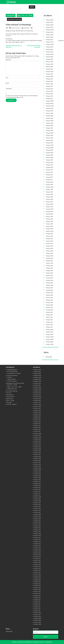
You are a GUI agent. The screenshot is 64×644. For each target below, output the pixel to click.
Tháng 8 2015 (49, 214)
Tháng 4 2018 (49, 158)
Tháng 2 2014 (49, 248)
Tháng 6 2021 (49, 86)
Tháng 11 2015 (49, 207)
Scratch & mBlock (12, 381)
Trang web (9, 89)
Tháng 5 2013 (49, 268)
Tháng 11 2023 (50, 42)
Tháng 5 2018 (49, 155)
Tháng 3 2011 (49, 327)
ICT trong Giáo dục (13, 371)
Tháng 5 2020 (50, 118)
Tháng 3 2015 (49, 226)
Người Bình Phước (12, 389)
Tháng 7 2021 (49, 84)
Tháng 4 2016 (49, 197)
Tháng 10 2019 (50, 133)
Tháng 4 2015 (49, 224)
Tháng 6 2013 (49, 266)
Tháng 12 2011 (49, 305)
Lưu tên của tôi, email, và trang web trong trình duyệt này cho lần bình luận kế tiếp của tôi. (22, 96)
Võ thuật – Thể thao (12, 404)
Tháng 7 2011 (49, 317)
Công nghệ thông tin (12, 370)
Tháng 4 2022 (49, 64)
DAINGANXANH (11, 15)
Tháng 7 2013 (49, 263)
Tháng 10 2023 (50, 44)
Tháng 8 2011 (49, 315)
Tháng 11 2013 (49, 253)
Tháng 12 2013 (50, 251)
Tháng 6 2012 (49, 293)
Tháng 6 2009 (50, 334)
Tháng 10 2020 (50, 106)
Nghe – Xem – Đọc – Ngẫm (15, 387)
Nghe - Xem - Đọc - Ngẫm (25, 15)
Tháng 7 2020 (49, 113)
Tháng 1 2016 (49, 202)
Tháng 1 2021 (49, 99)
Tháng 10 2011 (49, 310)
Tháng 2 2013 (49, 275)
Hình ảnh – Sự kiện (12, 385)
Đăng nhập (49, 357)
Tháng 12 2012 (49, 280)
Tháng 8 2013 (49, 261)
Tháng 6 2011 (49, 320)
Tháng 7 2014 (49, 236)
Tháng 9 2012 (49, 288)
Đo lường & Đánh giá (12, 391)
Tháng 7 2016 (49, 189)
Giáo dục (9, 393)
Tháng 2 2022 (49, 67)
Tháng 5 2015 (49, 221)
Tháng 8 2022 (49, 59)
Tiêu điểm (9, 403)
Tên (7, 78)
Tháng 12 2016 (50, 182)
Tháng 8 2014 (49, 234)
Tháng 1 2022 (49, 69)
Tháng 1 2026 (49, 22)
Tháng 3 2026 (49, 20)
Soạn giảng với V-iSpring (14, 373)
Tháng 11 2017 (49, 165)
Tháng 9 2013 (49, 258)
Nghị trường (10, 399)
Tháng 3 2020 (49, 123)
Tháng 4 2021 (49, 91)
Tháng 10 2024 (50, 30)
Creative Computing (12, 376)
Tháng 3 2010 (49, 332)
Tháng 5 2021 (49, 89)
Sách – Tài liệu (10, 401)
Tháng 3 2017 (49, 175)
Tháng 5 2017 (49, 170)
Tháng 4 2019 (49, 138)
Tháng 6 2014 (49, 239)
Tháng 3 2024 (50, 37)
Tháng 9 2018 (49, 150)
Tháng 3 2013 (49, 273)
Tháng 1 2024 (49, 40)
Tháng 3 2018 (49, 160)
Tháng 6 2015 (49, 219)
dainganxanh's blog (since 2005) (15, 383)
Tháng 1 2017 (49, 180)
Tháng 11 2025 (50, 25)
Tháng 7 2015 (49, 217)
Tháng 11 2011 (49, 307)
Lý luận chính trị (11, 397)
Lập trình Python (12, 379)
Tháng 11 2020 (50, 103)
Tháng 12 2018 (50, 145)
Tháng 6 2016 (49, 192)
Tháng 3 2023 (49, 52)
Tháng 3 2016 (49, 199)
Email (8, 83)
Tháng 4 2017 (49, 172)
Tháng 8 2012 (49, 290)
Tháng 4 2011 (49, 325)
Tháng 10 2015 (50, 209)
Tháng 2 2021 (49, 96)
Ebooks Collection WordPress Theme (25, 642)
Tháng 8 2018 (49, 153)
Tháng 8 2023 (49, 49)
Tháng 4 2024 (50, 35)
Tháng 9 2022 (49, 57)
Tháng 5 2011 (49, 322)
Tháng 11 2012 (49, 283)
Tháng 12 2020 (50, 101)
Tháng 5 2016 (49, 194)
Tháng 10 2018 (50, 148)
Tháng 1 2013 (49, 278)
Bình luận (9, 60)
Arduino (10, 377)
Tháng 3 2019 (49, 140)
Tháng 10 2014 (50, 231)
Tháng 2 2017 (49, 177)
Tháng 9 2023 (49, 47)
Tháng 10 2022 (50, 54)
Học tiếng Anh (10, 395)
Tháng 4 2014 (49, 244)
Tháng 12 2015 (50, 204)
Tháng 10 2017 (50, 167)
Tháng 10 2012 (50, 285)
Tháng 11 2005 (50, 344)
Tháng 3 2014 (49, 246)
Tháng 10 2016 (50, 187)
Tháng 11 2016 (49, 185)
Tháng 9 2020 (49, 108)
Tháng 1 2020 (49, 128)
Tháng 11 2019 (49, 130)
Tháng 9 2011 (49, 312)
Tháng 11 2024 (50, 27)
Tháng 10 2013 (50, 256)
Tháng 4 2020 (50, 121)
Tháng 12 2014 (50, 229)
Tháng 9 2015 (49, 212)
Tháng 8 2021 (49, 81)
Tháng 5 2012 (49, 295)
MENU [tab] (32, 7)
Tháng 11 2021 (49, 74)
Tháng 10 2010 (50, 330)
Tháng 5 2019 (49, 135)
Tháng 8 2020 (49, 111)
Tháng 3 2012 (49, 300)
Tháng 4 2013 (49, 271)
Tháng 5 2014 (49, 241)
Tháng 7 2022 (49, 62)
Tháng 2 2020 (49, 126)
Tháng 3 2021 (49, 94)
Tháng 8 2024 (50, 32)
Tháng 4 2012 (49, 298)
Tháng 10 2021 (50, 76)
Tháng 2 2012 (49, 302)
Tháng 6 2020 (49, 116)
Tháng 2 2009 (49, 342)
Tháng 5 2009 (50, 337)
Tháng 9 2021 (49, 79)
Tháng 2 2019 (49, 143)
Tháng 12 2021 (49, 71)
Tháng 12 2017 (50, 162)
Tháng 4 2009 (50, 339)
